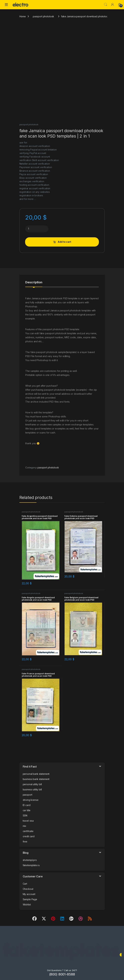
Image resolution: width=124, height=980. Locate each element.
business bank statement (36, 779)
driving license (31, 800)
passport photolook (43, 16)
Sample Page (30, 899)
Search (106, 5)
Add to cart (64, 242)
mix (25, 826)
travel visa (28, 821)
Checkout (28, 889)
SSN (25, 815)
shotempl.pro (30, 860)
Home (23, 16)
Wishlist (27, 905)
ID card (27, 805)
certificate (28, 831)
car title (27, 810)
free (25, 842)
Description (34, 282)
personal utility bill (32, 784)
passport (28, 795)
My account (29, 894)
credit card (29, 836)
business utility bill (32, 789)
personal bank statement (36, 774)
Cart (25, 884)
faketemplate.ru (31, 865)
